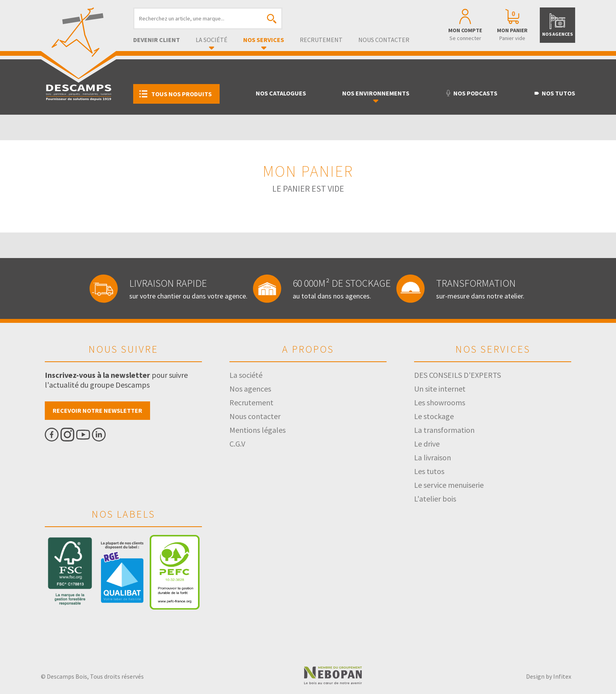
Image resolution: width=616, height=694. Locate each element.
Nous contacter (384, 40)
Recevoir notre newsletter (97, 410)
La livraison (433, 457)
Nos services (264, 40)
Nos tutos (554, 93)
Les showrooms (440, 402)
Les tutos (429, 471)
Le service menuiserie (449, 485)
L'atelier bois (435, 499)
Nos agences (250, 389)
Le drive (427, 444)
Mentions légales (258, 430)
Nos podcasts (471, 93)
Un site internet (440, 389)
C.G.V (237, 444)
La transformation (444, 430)
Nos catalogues (281, 93)
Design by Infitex (549, 676)
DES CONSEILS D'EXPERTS (457, 375)
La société (212, 40)
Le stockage (434, 416)
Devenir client (157, 40)
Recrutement (321, 40)
